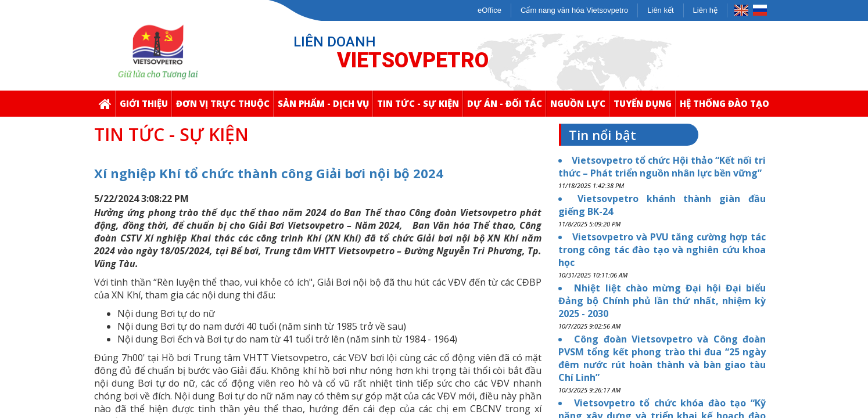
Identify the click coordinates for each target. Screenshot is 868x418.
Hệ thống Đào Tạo (726, 107)
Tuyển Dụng (644, 107)
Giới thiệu (146, 107)
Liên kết (660, 10)
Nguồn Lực (580, 107)
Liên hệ (705, 10)
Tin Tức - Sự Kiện (420, 107)
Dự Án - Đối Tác (506, 107)
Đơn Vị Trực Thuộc (225, 107)
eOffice (489, 10)
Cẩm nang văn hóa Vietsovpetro (574, 10)
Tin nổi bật (602, 135)
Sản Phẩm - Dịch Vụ (325, 107)
